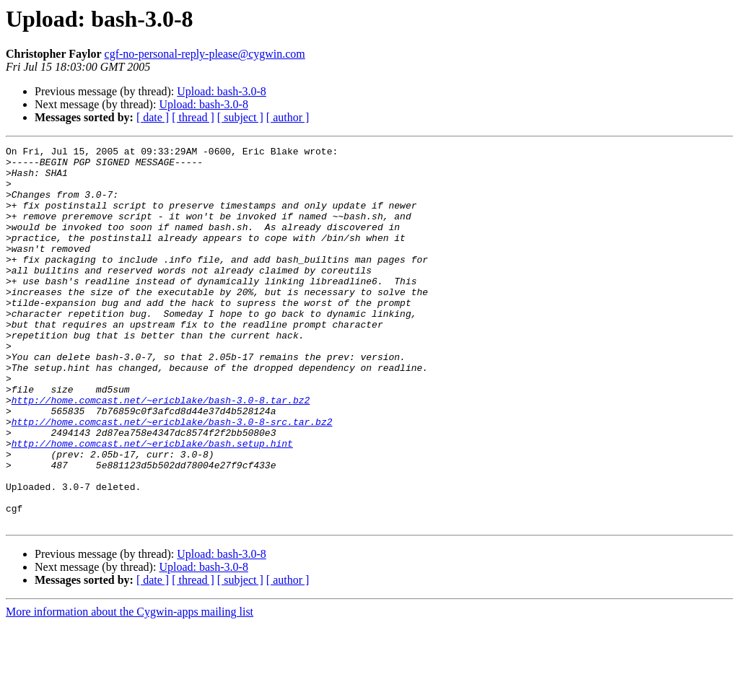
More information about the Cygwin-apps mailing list (130, 687)
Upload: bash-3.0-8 (222, 91)
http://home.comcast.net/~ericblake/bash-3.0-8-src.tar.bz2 (172, 478)
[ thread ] (193, 117)
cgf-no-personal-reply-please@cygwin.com (205, 54)
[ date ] (153, 117)
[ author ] (288, 117)
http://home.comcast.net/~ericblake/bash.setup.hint (152, 504)
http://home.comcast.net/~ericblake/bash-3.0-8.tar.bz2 (161, 452)
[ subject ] (240, 117)
